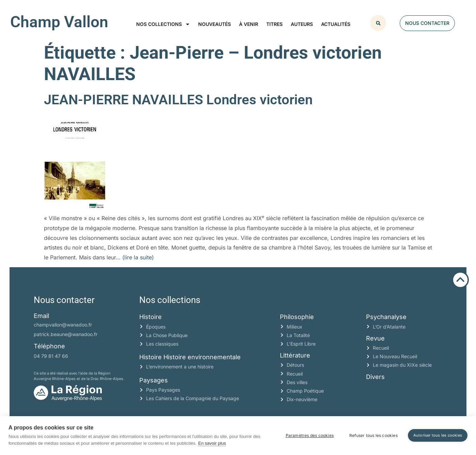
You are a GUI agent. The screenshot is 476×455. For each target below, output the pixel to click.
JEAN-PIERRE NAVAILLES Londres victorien (178, 100)
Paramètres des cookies (310, 435)
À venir (249, 24)
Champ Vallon (59, 22)
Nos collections (163, 24)
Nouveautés (215, 24)
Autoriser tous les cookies (438, 435)
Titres (274, 24)
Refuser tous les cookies (374, 435)
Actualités (336, 24)
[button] (378, 23)
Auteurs (302, 24)
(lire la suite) (138, 257)
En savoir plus (212, 443)
